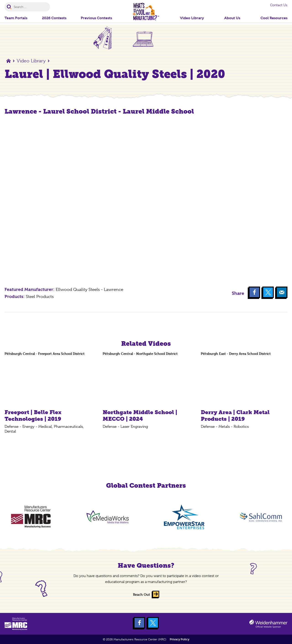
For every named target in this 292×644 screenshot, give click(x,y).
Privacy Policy (180, 639)
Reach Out (142, 595)
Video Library (31, 61)
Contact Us (279, 5)
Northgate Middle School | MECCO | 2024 (140, 415)
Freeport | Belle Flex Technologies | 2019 (33, 415)
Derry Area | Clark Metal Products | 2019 (235, 415)
